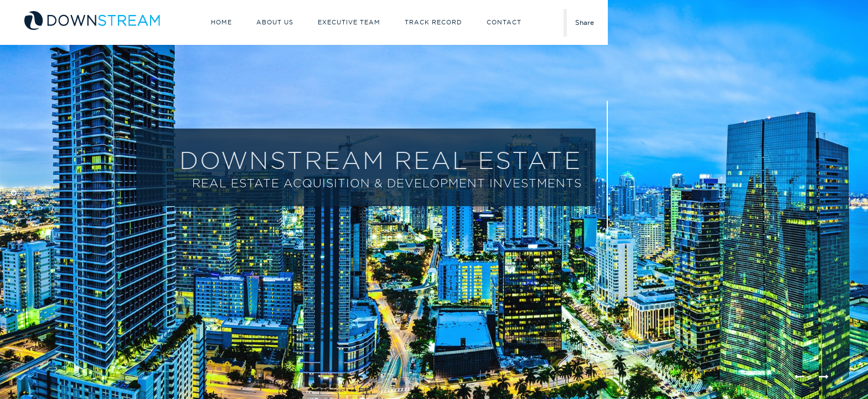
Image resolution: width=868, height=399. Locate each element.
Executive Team (349, 22)
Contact (504, 22)
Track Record (433, 22)
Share (585, 22)
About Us (275, 22)
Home (221, 22)
